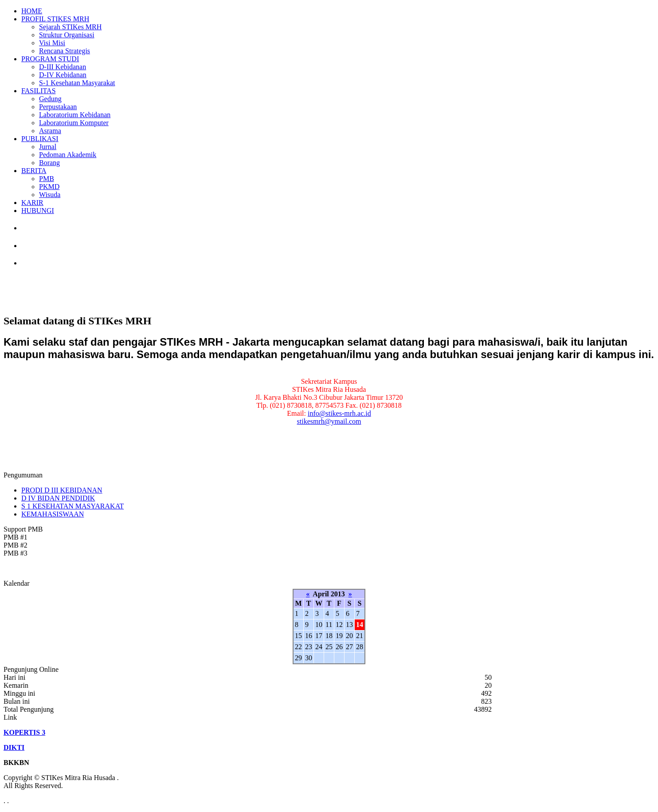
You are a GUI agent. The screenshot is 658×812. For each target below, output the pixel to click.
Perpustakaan (58, 107)
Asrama (50, 131)
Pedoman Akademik (68, 155)
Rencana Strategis (65, 51)
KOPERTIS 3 (24, 732)
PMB (47, 179)
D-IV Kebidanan (63, 75)
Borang (49, 163)
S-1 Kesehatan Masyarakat (77, 83)
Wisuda (50, 195)
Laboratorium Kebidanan (75, 115)
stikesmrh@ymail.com (329, 421)
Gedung (50, 99)
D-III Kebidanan (63, 67)
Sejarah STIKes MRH (70, 27)
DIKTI (14, 747)
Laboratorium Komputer (74, 123)
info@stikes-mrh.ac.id (339, 413)
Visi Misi (52, 43)
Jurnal (48, 147)
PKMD (49, 187)
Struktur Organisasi (67, 35)
